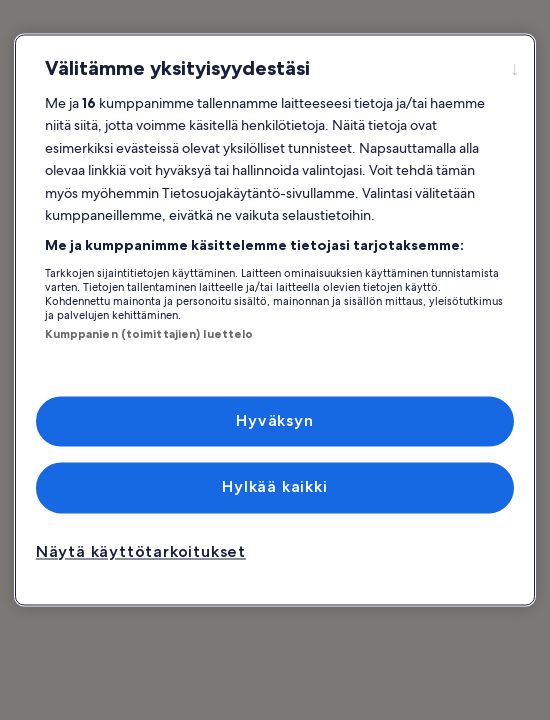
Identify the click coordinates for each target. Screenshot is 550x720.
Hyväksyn (274, 420)
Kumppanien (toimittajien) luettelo (149, 334)
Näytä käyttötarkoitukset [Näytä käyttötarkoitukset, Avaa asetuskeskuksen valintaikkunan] (141, 551)
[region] (275, 319)
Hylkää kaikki (274, 487)
